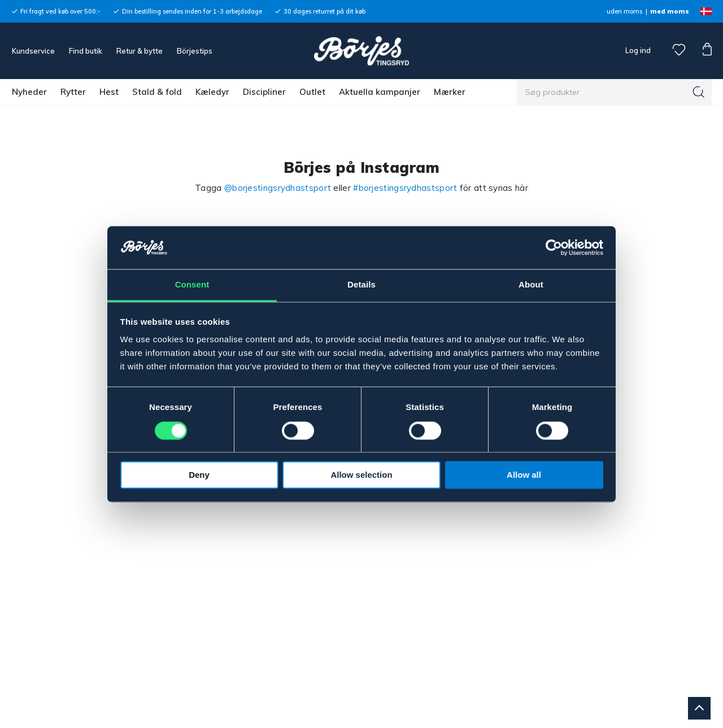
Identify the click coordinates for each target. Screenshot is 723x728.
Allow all (524, 475)
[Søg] (699, 92)
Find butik (86, 51)
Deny (199, 475)
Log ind (638, 50)
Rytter (73, 92)
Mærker (450, 92)
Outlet (312, 92)
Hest (109, 92)
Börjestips (195, 51)
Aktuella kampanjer (380, 92)
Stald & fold (157, 92)
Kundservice (33, 51)
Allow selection (361, 475)
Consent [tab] (192, 285)
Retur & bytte (140, 51)
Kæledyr (212, 92)
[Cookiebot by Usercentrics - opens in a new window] (554, 247)
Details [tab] (361, 285)
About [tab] (531, 285)
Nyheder (29, 92)
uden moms (624, 11)
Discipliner (264, 92)
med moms (670, 11)
